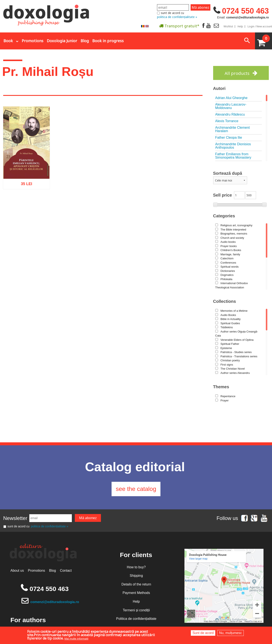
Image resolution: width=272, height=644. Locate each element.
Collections (225, 301)
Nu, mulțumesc (230, 633)
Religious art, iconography (237, 225)
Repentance (228, 396)
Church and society (232, 238)
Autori (219, 88)
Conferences (228, 263)
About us (17, 571)
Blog (85, 41)
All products (237, 73)
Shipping (136, 576)
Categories (224, 216)
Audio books (228, 242)
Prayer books (229, 246)
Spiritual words (230, 267)
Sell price (223, 195)
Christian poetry (230, 360)
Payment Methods (136, 593)
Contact (66, 571)
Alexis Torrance (227, 121)
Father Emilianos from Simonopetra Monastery (233, 156)
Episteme (226, 348)
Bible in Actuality (231, 319)
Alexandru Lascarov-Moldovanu (231, 106)
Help (240, 27)
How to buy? (136, 567)
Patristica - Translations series (239, 356)
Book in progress (108, 41)
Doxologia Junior (62, 41)
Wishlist (228, 27)
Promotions (33, 41)
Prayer (225, 400)
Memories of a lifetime (234, 311)
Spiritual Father (230, 344)
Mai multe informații (76, 639)
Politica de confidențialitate (136, 619)
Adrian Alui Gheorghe (231, 98)
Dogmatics (227, 275)
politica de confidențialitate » (177, 17)
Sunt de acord (203, 633)
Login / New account (260, 27)
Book (8, 41)
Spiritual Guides (230, 323)
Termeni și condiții (136, 610)
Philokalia (227, 279)
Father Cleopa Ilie (229, 138)
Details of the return (136, 584)
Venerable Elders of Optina (237, 340)
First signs (227, 365)
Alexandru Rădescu (230, 114)
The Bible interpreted (233, 230)
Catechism (227, 258)
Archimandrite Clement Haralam (233, 129)
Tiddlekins (227, 327)
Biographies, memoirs (234, 234)
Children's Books (231, 250)
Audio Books (228, 315)
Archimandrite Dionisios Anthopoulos (233, 146)
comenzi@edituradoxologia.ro (55, 602)
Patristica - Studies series (236, 352)
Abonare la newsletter (147, 36)
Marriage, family (230, 254)
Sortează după (228, 173)
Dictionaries (228, 271)
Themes (221, 387)
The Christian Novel (233, 369)
